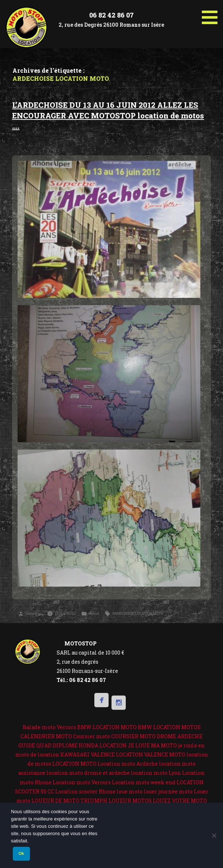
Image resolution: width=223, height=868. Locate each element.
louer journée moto (168, 791)
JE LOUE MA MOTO (152, 745)
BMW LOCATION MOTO (107, 727)
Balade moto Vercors (49, 727)
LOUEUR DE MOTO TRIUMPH (69, 801)
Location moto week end (144, 782)
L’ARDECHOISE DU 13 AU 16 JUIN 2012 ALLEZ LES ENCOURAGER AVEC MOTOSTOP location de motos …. (108, 115)
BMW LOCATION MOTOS (169, 727)
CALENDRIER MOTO (46, 736)
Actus (94, 613)
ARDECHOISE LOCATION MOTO (138, 613)
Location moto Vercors (82, 782)
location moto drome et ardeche (88, 773)
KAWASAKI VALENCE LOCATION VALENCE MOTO (123, 755)
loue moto (130, 791)
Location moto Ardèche (128, 764)
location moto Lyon (156, 773)
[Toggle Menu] (210, 15)
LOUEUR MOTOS (130, 801)
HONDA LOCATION (103, 745)
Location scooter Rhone (85, 791)
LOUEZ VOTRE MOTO (180, 801)
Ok (21, 853)
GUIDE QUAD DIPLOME (48, 745)
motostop (33, 613)
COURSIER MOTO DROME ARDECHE (157, 736)
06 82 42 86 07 (111, 15)
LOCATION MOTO (74, 764)
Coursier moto (92, 736)
